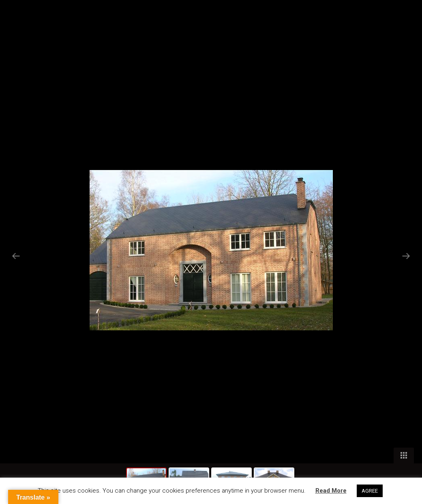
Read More (331, 491)
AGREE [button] (370, 491)
